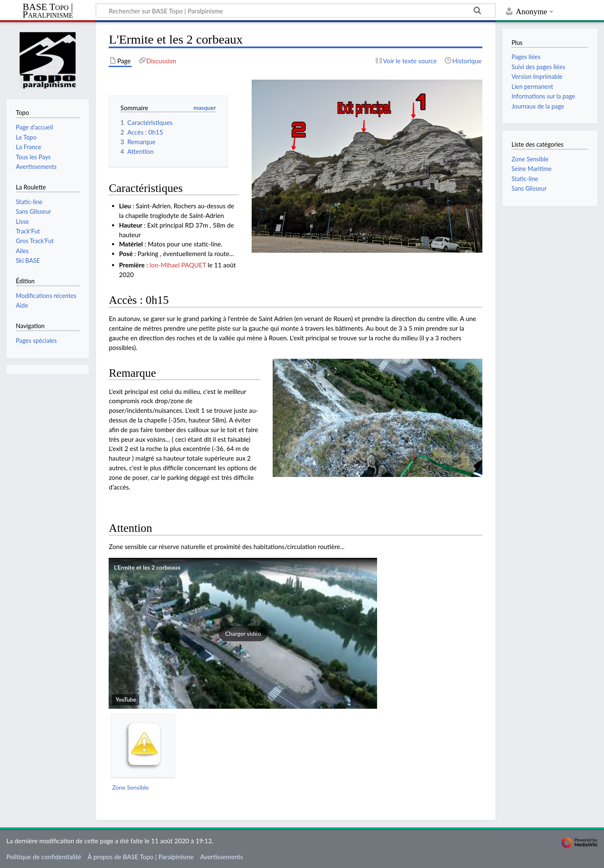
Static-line (525, 179)
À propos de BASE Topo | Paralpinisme (141, 857)
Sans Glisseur (529, 188)
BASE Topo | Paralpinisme (48, 11)
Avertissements (221, 857)
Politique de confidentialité (44, 857)
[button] (243, 633)
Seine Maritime (531, 169)
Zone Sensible (130, 787)
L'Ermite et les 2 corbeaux (147, 567)
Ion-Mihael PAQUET (178, 265)
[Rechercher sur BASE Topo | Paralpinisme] (296, 10)
